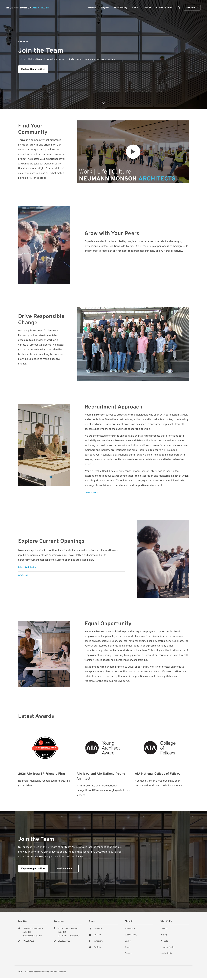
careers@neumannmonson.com (36, 560)
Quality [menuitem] (128, 941)
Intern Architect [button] (26, 567)
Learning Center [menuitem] (168, 947)
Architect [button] (23, 575)
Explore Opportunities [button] (33, 69)
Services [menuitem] (164, 929)
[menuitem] (92, 8)
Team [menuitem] (127, 947)
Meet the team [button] (64, 869)
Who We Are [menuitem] (130, 929)
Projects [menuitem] (164, 941)
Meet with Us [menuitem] (166, 953)
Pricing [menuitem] (164, 935)
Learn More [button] (90, 493)
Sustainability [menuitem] (131, 935)
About (135, 8)
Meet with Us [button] (192, 8)
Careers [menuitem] (128, 953)
